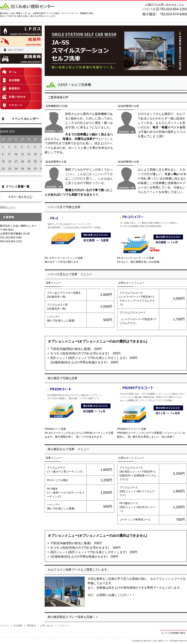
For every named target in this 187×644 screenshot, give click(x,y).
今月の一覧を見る (19, 197)
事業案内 (31, 626)
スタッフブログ (15, 50)
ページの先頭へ (173, 632)
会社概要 (18, 626)
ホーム (6, 626)
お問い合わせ (47, 626)
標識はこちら (8, 207)
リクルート (64, 626)
